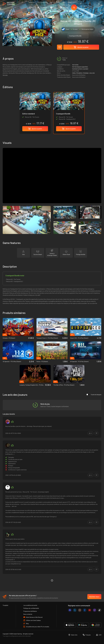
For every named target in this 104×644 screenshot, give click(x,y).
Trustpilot (5, 605)
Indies (74, 73)
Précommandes (42, 2)
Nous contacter (28, 614)
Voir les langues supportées (80, 67)
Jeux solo (92, 73)
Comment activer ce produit (80, 69)
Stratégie (86, 73)
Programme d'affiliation (30, 611)
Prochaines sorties (55, 2)
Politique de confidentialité (31, 608)
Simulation (79, 73)
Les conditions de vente (30, 605)
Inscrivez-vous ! (94, 597)
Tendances (32, 2)
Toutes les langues (94, 395)
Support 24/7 (72, 2)
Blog (64, 2)
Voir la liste (75, 65)
